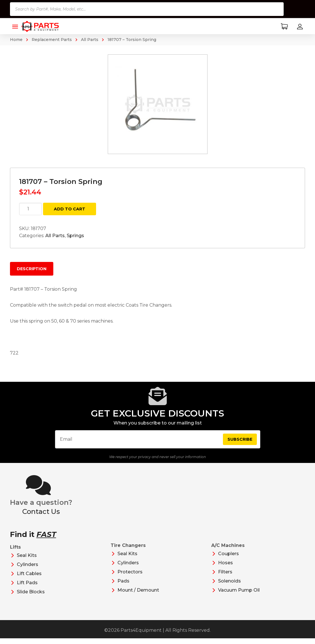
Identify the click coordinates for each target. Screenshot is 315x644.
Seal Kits (27, 561)
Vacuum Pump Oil (239, 596)
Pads (123, 587)
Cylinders (28, 570)
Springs (75, 236)
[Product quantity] (31, 209)
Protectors (130, 578)
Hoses (225, 568)
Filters (225, 578)
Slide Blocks (31, 597)
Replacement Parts (52, 40)
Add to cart (70, 209)
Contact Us (41, 517)
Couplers (228, 559)
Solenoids (229, 587)
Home (16, 40)
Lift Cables (29, 579)
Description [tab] (32, 269)
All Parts (90, 40)
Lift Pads (27, 588)
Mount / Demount (138, 596)
